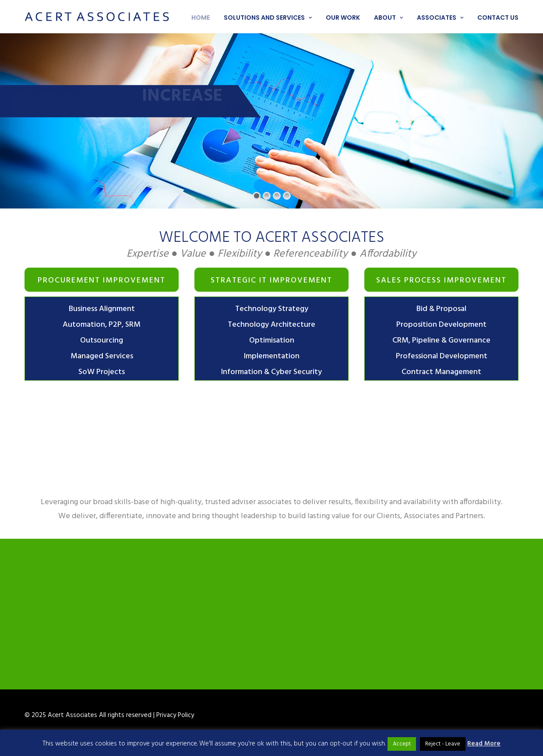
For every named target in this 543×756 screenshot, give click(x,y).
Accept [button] (402, 744)
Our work (343, 18)
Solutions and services (268, 18)
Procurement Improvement (102, 281)
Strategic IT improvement (271, 281)
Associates (440, 18)
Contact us (498, 18)
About (388, 18)
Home (201, 18)
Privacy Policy (175, 715)
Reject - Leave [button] (443, 744)
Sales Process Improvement (441, 281)
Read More (484, 744)
